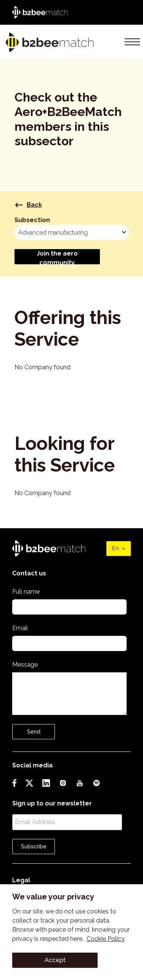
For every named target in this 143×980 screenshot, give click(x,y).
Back (28, 205)
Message (25, 665)
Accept (55, 960)
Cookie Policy (106, 939)
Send (34, 732)
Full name (26, 592)
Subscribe (34, 847)
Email (20, 628)
